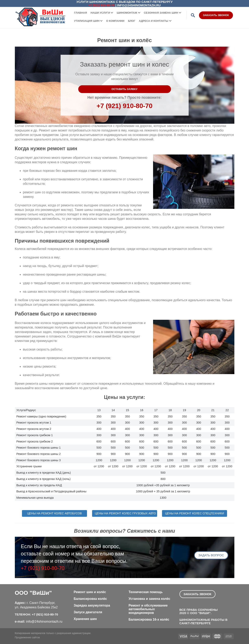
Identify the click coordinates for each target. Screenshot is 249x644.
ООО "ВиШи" (33, 593)
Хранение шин (85, 619)
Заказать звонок (216, 15)
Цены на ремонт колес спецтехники (195, 513)
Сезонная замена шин (161, 13)
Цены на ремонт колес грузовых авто (125, 513)
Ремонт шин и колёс (90, 592)
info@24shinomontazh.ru (139, 5)
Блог (132, 21)
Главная (81, 13)
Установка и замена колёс (150, 599)
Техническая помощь (146, 592)
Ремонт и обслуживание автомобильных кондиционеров (148, 609)
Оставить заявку (125, 89)
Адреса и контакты (153, 21)
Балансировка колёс (90, 599)
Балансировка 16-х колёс (149, 619)
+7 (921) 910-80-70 (102, 5)
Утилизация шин (87, 21)
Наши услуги (100, 13)
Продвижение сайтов (27, 637)
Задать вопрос (211, 555)
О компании (115, 21)
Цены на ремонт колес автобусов (55, 513)
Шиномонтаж (127, 13)
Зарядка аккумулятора (92, 605)
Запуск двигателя (88, 612)
